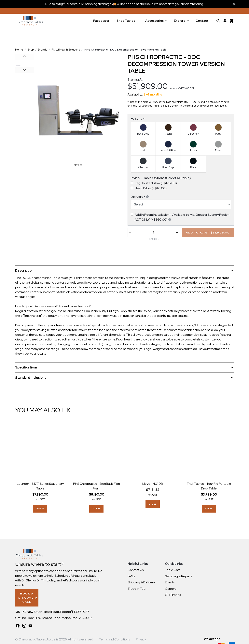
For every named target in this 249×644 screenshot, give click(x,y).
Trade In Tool (137, 589)
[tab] (75, 165)
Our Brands (173, 595)
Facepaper (101, 21)
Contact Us (136, 570)
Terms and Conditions (114, 633)
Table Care (173, 570)
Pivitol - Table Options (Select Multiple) (161, 178)
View (40, 509)
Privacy (141, 633)
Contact (202, 21)
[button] (25, 63)
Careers (171, 589)
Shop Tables (126, 21)
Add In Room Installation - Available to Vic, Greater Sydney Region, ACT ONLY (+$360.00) (182, 217)
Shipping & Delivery (141, 582)
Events (170, 582)
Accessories (154, 21)
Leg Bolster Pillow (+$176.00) (156, 183)
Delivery (140, 197)
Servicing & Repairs (178, 576)
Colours (138, 119)
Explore (180, 21)
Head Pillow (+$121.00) (151, 188)
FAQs (131, 576)
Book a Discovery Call (39, 593)
